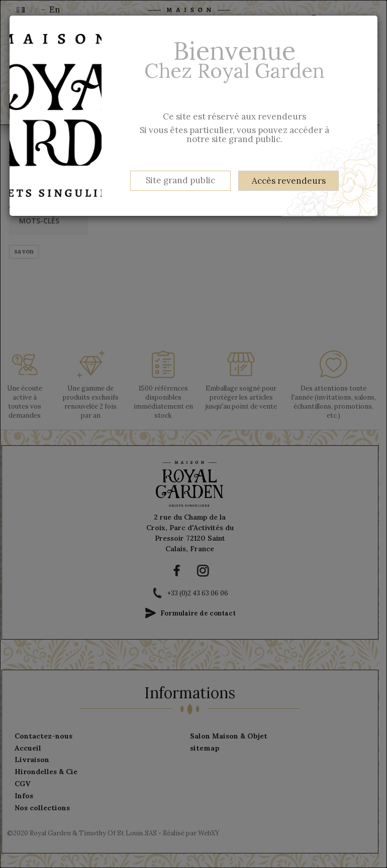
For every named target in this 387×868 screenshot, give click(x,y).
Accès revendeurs (289, 181)
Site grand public (180, 180)
